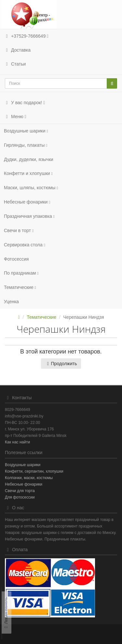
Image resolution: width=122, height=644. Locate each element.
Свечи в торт (19, 230)
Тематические (20, 287)
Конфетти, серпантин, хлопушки (34, 471)
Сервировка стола (25, 245)
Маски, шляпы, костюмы (31, 188)
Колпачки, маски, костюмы (29, 478)
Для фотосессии (20, 497)
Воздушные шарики (26, 131)
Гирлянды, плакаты (26, 145)
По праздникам (21, 273)
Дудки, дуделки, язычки (29, 159)
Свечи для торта (20, 491)
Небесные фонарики (27, 202)
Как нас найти (17, 442)
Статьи (15, 64)
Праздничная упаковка (29, 216)
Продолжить (61, 364)
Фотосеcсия (16, 259)
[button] (61, 103)
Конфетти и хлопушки (28, 173)
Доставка (17, 50)
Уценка (11, 302)
